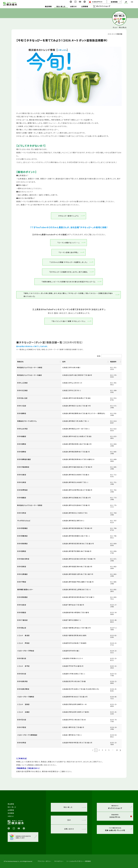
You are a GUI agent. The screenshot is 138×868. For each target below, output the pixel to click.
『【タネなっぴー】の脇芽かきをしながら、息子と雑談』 (69, 272)
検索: (99, 356)
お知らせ (11, 816)
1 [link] (96, 750)
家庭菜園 (119, 34)
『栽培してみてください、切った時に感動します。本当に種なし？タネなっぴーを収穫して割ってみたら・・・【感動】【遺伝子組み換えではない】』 (68, 295)
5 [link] (109, 750)
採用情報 (11, 813)
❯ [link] (120, 750)
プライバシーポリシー (45, 861)
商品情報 (11, 804)
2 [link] (99, 750)
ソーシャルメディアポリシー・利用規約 (79, 861)
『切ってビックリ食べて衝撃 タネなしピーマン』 (69, 321)
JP (126, 2)
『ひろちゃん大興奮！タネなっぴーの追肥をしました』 (68, 262)
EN (132, 2)
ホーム (115, 27)
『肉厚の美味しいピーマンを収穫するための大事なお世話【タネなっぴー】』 (69, 282)
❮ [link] (93, 750)
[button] (60, 362)
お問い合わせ (75, 829)
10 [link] (117, 750)
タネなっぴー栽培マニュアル (69, 216)
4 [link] (106, 750)
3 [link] (102, 750)
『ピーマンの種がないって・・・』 (69, 243)
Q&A (77, 820)
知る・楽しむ (123, 27)
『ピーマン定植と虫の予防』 (69, 252)
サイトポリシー (59, 861)
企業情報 (11, 810)
